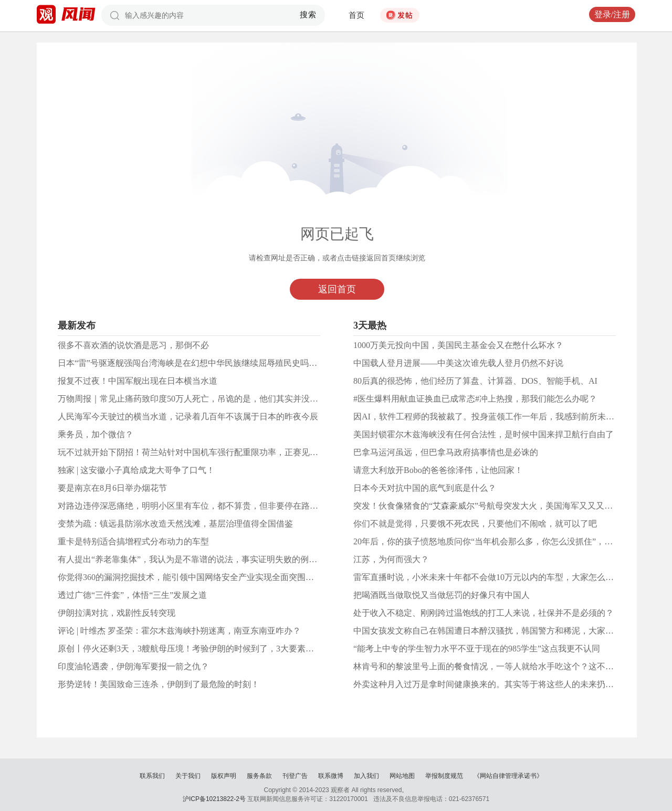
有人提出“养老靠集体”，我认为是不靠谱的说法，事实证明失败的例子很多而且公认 (213, 559)
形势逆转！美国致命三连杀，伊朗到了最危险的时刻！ (159, 684)
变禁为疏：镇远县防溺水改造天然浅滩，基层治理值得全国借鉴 (175, 524)
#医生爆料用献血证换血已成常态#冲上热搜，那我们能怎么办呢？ (475, 399)
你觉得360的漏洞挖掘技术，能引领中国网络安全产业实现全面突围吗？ (190, 577)
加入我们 (366, 776)
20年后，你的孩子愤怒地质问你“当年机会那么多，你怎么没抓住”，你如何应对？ (504, 541)
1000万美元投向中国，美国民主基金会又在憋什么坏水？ (458, 345)
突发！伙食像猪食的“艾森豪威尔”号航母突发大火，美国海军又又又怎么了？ (496, 506)
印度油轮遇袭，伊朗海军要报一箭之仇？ (133, 666)
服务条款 (259, 776)
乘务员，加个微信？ (96, 434)
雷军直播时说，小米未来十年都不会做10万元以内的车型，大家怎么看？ (488, 577)
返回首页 (337, 289)
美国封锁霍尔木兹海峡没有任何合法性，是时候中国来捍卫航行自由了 (484, 434)
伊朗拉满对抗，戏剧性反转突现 (117, 613)
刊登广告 (295, 776)
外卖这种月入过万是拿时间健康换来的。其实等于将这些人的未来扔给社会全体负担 (509, 684)
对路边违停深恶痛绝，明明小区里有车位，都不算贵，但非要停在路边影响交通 (205, 506)
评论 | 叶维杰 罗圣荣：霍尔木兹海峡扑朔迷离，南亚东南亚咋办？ (179, 631)
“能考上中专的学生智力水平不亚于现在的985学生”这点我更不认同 (477, 649)
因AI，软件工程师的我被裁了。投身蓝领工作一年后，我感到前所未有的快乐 (496, 417)
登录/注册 (612, 14)
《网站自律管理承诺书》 (508, 776)
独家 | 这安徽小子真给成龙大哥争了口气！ (136, 470)
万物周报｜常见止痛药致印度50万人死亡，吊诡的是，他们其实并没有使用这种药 (209, 399)
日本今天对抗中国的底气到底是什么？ (425, 488)
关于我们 (188, 776)
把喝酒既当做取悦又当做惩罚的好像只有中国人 (442, 595)
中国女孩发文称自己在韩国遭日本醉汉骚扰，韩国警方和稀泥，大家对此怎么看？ (505, 631)
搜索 (308, 15)
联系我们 (152, 776)
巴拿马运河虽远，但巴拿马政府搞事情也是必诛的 (446, 452)
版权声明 (224, 776)
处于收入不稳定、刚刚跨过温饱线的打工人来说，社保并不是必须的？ (484, 613)
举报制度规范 (444, 776)
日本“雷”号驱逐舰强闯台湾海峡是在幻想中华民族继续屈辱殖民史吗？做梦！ (200, 363)
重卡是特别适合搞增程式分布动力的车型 (133, 541)
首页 (356, 15)
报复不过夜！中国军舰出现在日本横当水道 (138, 381)
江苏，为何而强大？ (391, 559)
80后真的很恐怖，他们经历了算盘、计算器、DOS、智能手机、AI (475, 381)
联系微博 (331, 776)
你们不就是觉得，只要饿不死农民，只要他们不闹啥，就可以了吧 (475, 524)
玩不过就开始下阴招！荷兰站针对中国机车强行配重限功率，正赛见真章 (192, 452)
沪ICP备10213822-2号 (214, 799)
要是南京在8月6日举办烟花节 (112, 488)
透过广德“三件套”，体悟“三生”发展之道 (132, 595)
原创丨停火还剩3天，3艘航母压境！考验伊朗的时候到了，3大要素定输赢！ (198, 649)
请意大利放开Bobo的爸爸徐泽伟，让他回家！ (438, 470)
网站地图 (402, 776)
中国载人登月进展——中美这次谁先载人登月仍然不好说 (458, 363)
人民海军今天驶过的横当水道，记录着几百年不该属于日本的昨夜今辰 (188, 417)
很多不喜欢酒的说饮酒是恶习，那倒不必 (133, 345)
